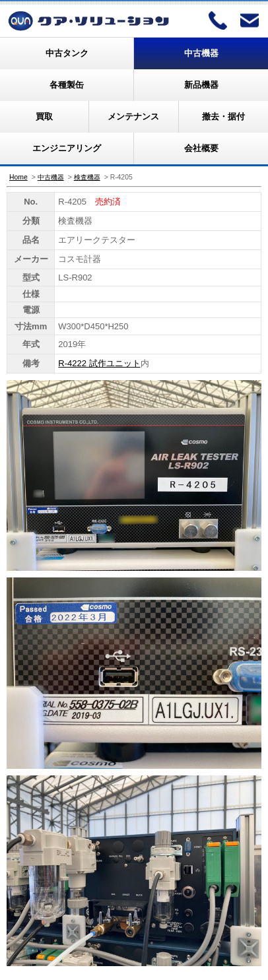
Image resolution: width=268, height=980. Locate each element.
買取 (44, 116)
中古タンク (67, 53)
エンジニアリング (67, 148)
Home (18, 177)
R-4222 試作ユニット (99, 363)
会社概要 (201, 148)
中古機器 (201, 53)
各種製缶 (67, 85)
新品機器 (201, 85)
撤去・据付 (223, 116)
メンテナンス (133, 116)
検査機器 (87, 177)
